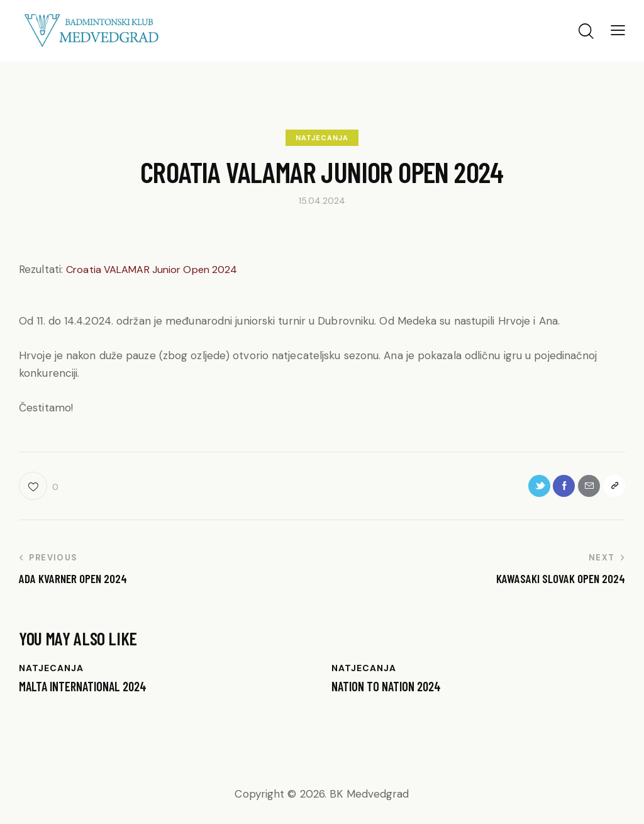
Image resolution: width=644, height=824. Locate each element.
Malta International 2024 (88, 691)
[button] (618, 30)
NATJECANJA (322, 138)
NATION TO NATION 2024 (390, 691)
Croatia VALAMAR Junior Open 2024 (156, 269)
